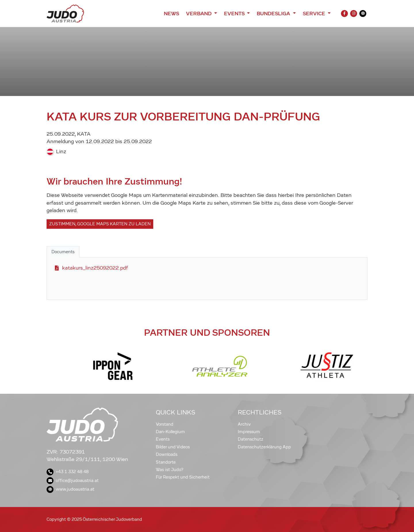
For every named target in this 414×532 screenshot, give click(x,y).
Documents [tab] (63, 252)
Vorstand (165, 424)
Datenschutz (251, 439)
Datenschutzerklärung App (264, 447)
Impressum (249, 432)
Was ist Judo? (170, 470)
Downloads (167, 454)
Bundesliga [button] (274, 14)
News (171, 14)
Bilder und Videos (173, 447)
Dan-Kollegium (170, 432)
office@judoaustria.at (73, 481)
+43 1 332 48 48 (68, 472)
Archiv (244, 424)
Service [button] (315, 14)
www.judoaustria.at (70, 489)
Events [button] (235, 14)
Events (163, 439)
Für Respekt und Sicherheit (183, 477)
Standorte (166, 462)
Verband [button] (199, 14)
